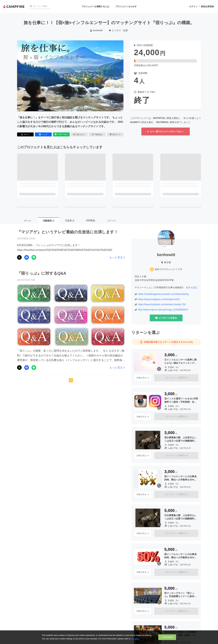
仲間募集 (91, 220)
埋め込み (97, 134)
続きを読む (192, 287)
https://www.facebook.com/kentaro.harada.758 (162, 304)
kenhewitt (96, 30)
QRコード (115, 134)
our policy (135, 639)
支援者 (70, 220)
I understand (167, 637)
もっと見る (117, 257)
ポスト (25, 134)
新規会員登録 (207, 6)
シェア (43, 134)
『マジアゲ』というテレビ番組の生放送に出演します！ (68, 232)
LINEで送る (61, 134)
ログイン (193, 6)
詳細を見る (143, 378)
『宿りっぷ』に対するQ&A (42, 273)
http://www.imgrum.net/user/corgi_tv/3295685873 (163, 310)
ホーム (28, 220)
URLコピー (79, 134)
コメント (112, 220)
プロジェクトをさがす (126, 6)
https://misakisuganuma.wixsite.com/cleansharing (163, 294)
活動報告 (49, 221)
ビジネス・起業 (119, 30)
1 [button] (71, 380)
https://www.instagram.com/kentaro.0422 (159, 299)
